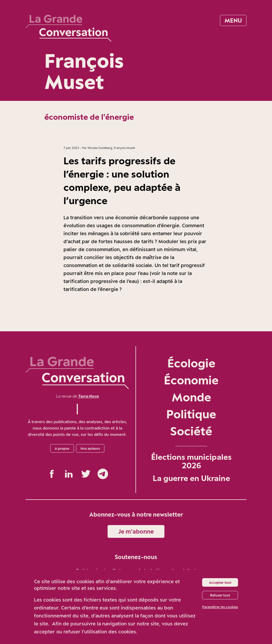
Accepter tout (220, 582)
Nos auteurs (90, 448)
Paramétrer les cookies (220, 607)
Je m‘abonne (136, 531)
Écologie (191, 363)
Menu (233, 20)
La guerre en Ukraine (191, 478)
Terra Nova (88, 396)
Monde (191, 397)
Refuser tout (220, 595)
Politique (191, 414)
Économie (191, 380)
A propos (62, 448)
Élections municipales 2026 (191, 461)
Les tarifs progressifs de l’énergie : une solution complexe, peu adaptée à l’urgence (122, 181)
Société (191, 431)
